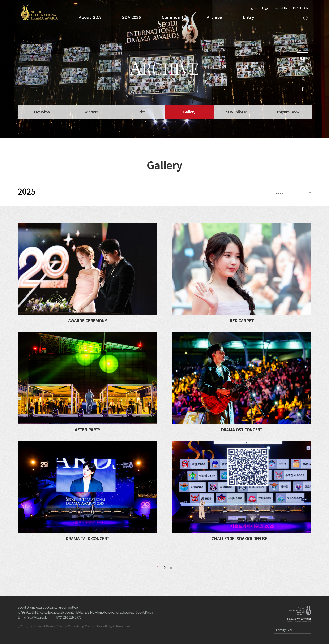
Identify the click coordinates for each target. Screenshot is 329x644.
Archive (214, 17)
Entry (248, 17)
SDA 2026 (131, 17)
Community (174, 17)
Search (306, 18)
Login (266, 8)
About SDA (90, 17)
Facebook (303, 89)
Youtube (303, 58)
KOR (305, 8)
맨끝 (171, 568)
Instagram (303, 68)
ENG (296, 8)
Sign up (253, 8)
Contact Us (280, 8)
